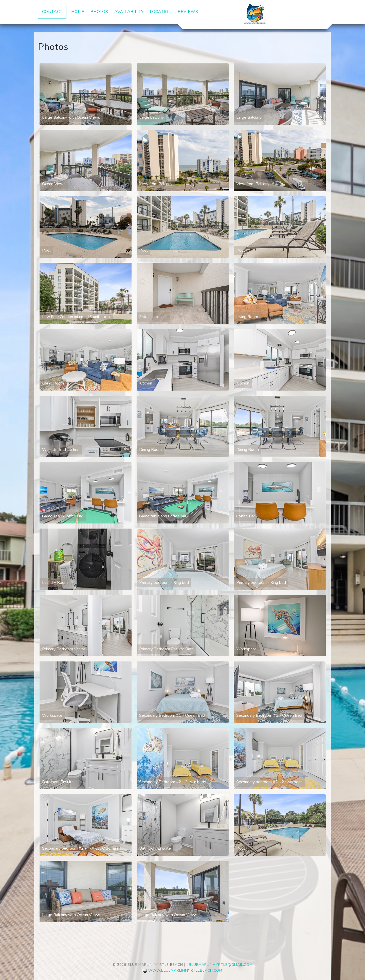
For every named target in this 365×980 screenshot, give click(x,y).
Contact (52, 12)
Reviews (188, 12)
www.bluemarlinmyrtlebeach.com (182, 970)
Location (161, 12)
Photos (99, 12)
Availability (129, 12)
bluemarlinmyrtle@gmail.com (221, 965)
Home (78, 12)
